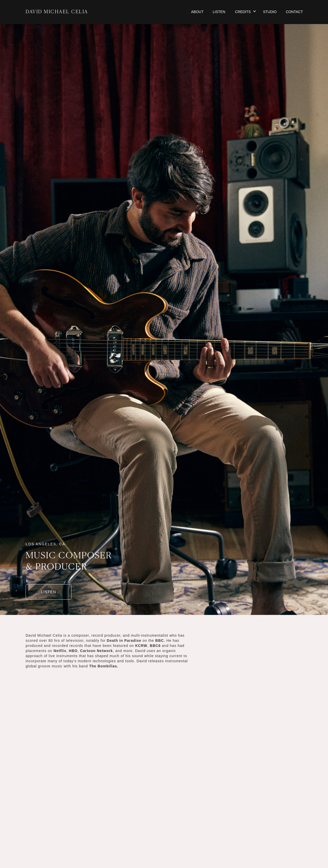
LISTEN (49, 592)
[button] (245, 12)
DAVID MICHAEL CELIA (57, 12)
